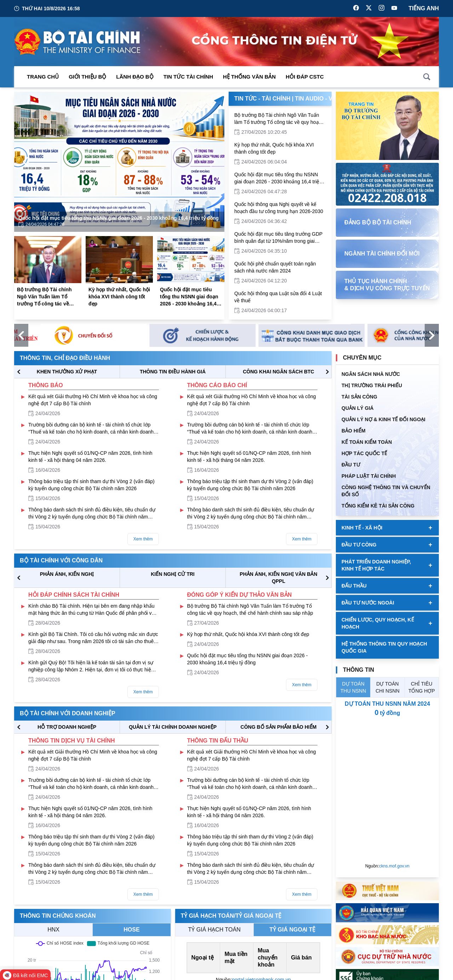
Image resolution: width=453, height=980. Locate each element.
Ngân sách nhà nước (371, 374)
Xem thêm (143, 539)
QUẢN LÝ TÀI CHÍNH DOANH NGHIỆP (173, 727)
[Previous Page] (25, 162)
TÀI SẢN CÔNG (359, 397)
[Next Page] (213, 162)
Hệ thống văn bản (249, 77)
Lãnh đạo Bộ (135, 77)
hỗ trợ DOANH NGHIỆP (67, 727)
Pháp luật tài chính (369, 476)
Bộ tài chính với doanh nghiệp (68, 713)
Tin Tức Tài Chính (188, 77)
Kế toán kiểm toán (367, 442)
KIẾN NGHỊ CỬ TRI (173, 574)
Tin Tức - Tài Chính (262, 99)
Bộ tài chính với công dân (61, 560)
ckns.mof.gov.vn (394, 866)
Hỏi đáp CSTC (305, 77)
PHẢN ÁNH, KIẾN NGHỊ (67, 574)
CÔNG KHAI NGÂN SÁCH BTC (278, 372)
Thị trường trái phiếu (372, 385)
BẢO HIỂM (354, 431)
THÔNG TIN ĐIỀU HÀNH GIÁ (173, 372)
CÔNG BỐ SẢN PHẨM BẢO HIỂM (279, 727)
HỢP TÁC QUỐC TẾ (364, 453)
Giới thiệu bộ (87, 77)
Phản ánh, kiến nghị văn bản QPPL (278, 578)
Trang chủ (43, 77)
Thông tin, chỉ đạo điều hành (65, 358)
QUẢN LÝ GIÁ (358, 408)
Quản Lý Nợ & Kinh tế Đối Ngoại (383, 419)
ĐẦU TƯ (351, 465)
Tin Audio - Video (320, 99)
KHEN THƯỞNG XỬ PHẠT (67, 372)
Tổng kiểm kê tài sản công (378, 506)
